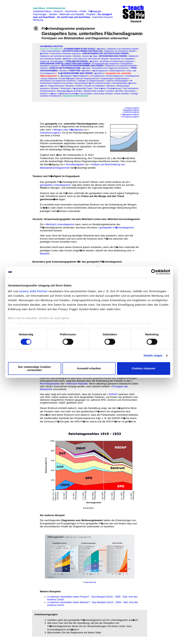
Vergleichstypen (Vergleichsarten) (115, 79)
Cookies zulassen (144, 368)
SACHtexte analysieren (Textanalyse (82, 51)
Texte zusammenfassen (51, 51)
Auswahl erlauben (89, 368)
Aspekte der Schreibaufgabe (52, 61)
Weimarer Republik (77, 384)
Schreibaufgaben (75, 164)
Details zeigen (153, 356)
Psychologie (40, 14)
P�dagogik (95, 11)
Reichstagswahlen (50, 384)
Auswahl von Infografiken (95, 86)
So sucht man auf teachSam (74, 17)
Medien (53, 14)
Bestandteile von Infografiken (122, 59)
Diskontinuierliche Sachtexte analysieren (105, 53)
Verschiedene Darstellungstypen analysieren (65, 64)
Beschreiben (130, 91)
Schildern (44, 94)
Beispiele (55, 88)
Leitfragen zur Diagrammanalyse (91, 81)
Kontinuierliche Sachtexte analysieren (65, 53)
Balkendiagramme (117, 71)
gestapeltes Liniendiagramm (55, 185)
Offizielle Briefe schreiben (94, 91)
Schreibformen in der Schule (80, 49)
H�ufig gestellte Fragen (82, 88)
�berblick (101, 49)
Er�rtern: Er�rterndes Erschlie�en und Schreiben (71, 94)
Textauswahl (66, 88)
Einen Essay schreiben (103, 94)
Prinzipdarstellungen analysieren (106, 64)
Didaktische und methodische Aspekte (123, 49)
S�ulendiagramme (100, 71)
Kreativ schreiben (122, 94)
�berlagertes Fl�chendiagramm (75, 76)
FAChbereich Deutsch (51, 46)
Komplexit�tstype (67, 79)
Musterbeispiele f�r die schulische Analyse (93, 83)
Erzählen (110, 91)
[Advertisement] (19, 11)
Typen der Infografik (76, 61)
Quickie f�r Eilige (90, 56)
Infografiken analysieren (113, 56)
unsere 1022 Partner (33, 291)
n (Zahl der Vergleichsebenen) (86, 79)
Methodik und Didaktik (72, 14)
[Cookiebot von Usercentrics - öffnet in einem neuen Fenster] (154, 272)
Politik (83, 11)
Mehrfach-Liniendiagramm (60, 224)
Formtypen (74, 71)
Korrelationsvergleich (131, 117)
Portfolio (79, 86)
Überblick (77, 56)
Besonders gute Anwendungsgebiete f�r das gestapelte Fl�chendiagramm (77, 262)
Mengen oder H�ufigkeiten (69, 130)
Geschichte (71, 11)
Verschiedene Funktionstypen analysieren (117, 61)
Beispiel (44, 253)
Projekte (91, 14)
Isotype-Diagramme (49, 79)
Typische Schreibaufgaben (117, 81)
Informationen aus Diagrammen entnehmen (58, 81)
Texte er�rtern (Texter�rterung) (108, 88)
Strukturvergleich (132, 108)
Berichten (119, 91)
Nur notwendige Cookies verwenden (34, 368)
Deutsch (58, 11)
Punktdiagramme (132, 76)
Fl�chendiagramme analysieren (75, 73)
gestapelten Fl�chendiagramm (117, 228)
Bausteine (70, 86)
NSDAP (113, 394)
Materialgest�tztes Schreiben (69, 91)
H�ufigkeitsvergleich (130, 115)
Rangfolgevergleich (131, 110)
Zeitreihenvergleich (131, 112)
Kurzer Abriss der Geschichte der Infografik (91, 59)
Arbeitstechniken (42, 11)
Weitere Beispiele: (51, 591)
